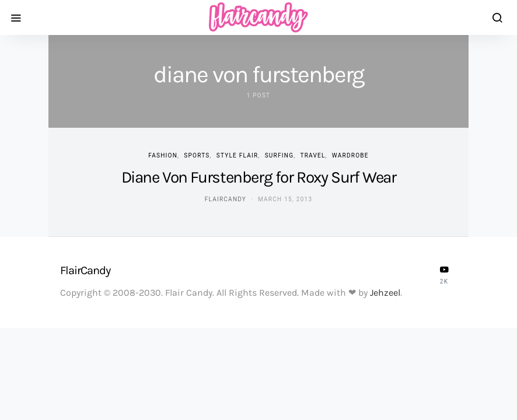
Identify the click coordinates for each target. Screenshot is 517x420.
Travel (312, 155)
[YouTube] (444, 275)
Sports (197, 155)
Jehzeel (385, 293)
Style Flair (237, 155)
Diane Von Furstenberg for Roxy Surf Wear (259, 177)
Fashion (163, 155)
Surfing (280, 155)
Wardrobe (350, 155)
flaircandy (226, 199)
